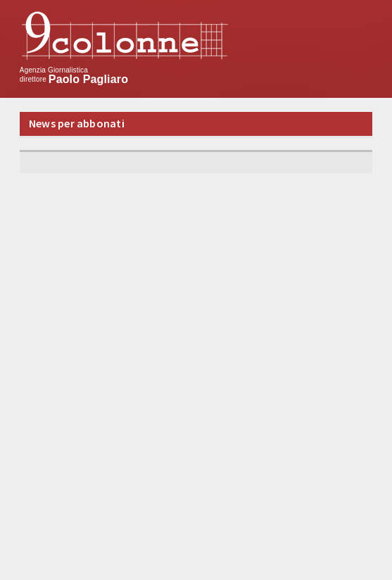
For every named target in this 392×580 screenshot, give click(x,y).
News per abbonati (77, 123)
